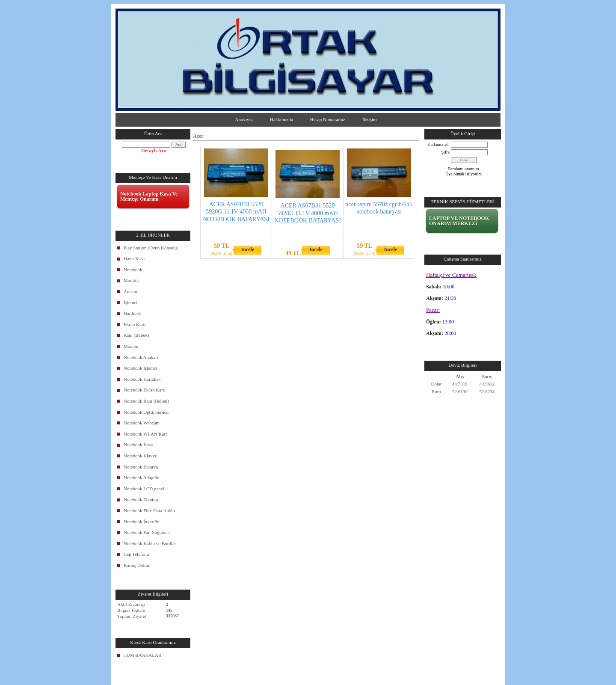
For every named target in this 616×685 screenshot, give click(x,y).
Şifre (446, 152)
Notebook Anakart (141, 357)
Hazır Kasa (134, 258)
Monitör (131, 280)
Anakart (131, 291)
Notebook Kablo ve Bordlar (150, 543)
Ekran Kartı (135, 324)
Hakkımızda (281, 119)
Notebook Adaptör (141, 477)
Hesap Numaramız (328, 119)
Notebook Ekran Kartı (145, 390)
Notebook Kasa (138, 445)
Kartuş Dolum (137, 565)
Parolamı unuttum (464, 169)
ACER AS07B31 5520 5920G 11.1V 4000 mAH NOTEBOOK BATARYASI (236, 212)
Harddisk (132, 313)
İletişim (370, 119)
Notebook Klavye (140, 456)
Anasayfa (244, 119)
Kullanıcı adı (438, 144)
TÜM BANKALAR (142, 655)
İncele (247, 249)
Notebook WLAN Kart (145, 434)
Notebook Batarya (141, 467)
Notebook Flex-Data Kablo (149, 510)
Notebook (133, 270)
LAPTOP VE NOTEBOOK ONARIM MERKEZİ (459, 221)
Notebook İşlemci (141, 368)
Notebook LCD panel (144, 489)
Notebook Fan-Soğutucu (147, 532)
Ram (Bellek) (136, 335)
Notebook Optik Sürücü (146, 412)
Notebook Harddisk (142, 379)
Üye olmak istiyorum (463, 174)
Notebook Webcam (142, 423)
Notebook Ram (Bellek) (146, 401)
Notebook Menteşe (141, 499)
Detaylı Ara (154, 151)
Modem (131, 346)
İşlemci (130, 302)
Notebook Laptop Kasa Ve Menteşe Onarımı (149, 196)
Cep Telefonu (136, 554)
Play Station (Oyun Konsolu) (151, 248)
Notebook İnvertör (141, 522)
